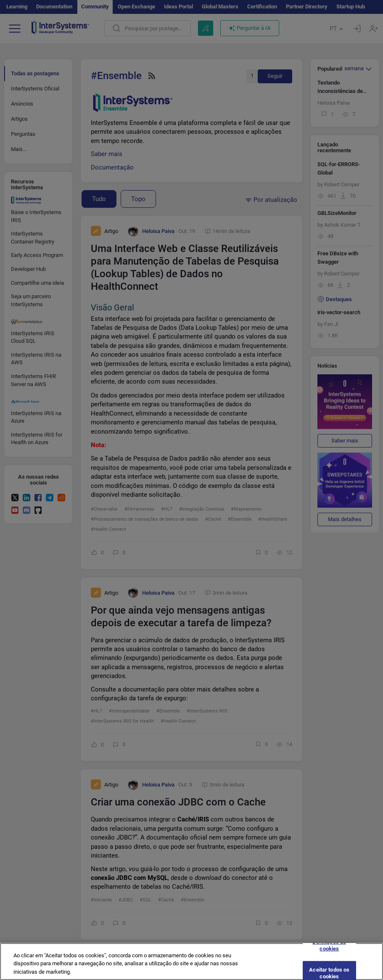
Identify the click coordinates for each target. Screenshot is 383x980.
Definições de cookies (329, 950)
